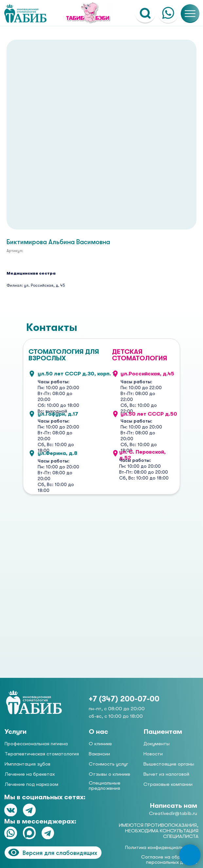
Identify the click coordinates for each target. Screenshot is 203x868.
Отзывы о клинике (110, 774)
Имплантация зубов (28, 764)
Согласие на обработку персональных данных (169, 859)
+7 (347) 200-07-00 (124, 699)
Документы (157, 744)
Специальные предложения (105, 786)
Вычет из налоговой (166, 774)
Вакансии (99, 754)
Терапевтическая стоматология (42, 754)
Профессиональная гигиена (36, 744)
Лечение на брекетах (30, 774)
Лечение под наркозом (31, 784)
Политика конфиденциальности (161, 847)
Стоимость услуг (108, 764)
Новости (153, 754)
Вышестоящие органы (169, 764)
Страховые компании (168, 784)
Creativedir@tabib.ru (173, 813)
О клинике (100, 744)
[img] (34, 702)
